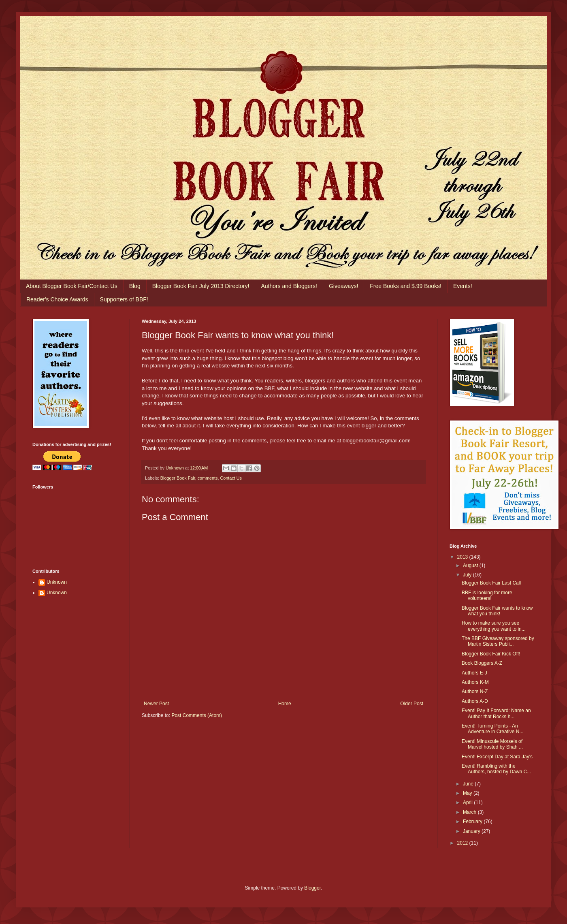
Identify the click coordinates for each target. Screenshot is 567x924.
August (471, 565)
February (473, 822)
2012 (463, 843)
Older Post (412, 704)
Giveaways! (343, 286)
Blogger (312, 888)
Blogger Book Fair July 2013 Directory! (201, 286)
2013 (463, 557)
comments (208, 478)
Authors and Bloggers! (289, 286)
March (470, 812)
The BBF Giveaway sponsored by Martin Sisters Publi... (498, 641)
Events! (463, 286)
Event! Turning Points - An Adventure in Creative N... (492, 729)
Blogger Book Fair (178, 478)
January (472, 831)
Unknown (57, 582)
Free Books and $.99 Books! (406, 286)
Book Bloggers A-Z (482, 663)
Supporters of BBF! (124, 299)
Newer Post (156, 704)
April (468, 802)
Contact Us (231, 478)
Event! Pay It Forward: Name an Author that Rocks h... (496, 713)
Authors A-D (475, 701)
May (468, 793)
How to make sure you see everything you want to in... (494, 626)
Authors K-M (475, 682)
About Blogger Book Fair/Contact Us (72, 286)
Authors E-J (474, 673)
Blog (135, 286)
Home (285, 704)
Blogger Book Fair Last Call (491, 583)
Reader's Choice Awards (57, 299)
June (469, 784)
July (468, 575)
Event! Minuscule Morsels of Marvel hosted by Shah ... (492, 744)
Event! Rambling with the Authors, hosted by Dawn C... (496, 769)
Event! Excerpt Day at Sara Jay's (497, 757)
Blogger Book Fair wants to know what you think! (497, 611)
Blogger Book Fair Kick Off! (491, 654)
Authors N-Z (475, 691)
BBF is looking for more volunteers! (487, 595)
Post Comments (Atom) (197, 715)
